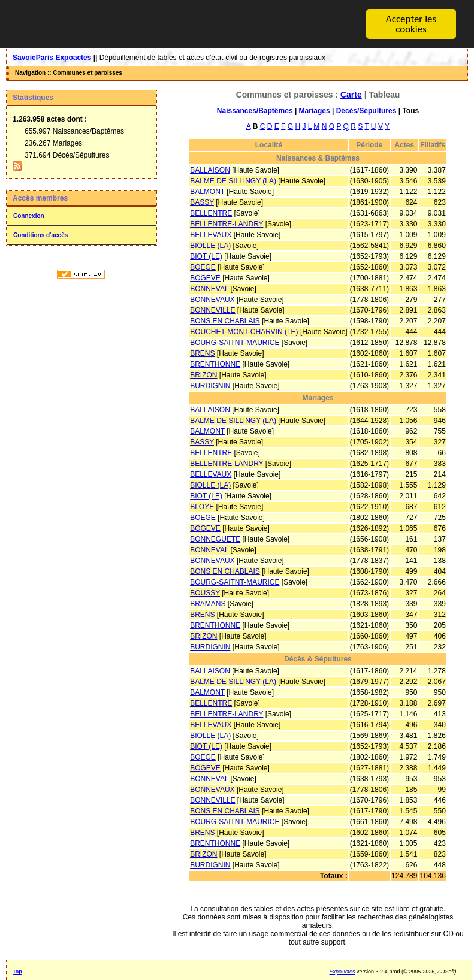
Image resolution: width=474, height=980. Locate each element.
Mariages (315, 111)
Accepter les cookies (411, 24)
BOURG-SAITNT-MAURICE (235, 343)
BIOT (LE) (206, 256)
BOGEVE (205, 278)
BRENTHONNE (215, 364)
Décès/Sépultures (366, 111)
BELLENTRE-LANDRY (227, 224)
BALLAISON (210, 170)
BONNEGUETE (215, 539)
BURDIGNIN (210, 386)
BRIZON (203, 375)
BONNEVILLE (212, 310)
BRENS (202, 353)
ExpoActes (342, 972)
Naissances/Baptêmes (255, 111)
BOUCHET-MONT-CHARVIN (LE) (244, 332)
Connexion (29, 216)
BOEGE (203, 267)
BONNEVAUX (212, 300)
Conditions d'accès (40, 235)
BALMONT (207, 192)
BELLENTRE (211, 213)
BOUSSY (205, 593)
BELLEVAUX (211, 235)
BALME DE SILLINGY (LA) (233, 181)
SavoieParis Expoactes (52, 58)
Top (17, 972)
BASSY (202, 202)
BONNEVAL (209, 289)
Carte (351, 95)
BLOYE (202, 507)
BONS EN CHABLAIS (225, 321)
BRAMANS (208, 604)
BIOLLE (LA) (210, 246)
